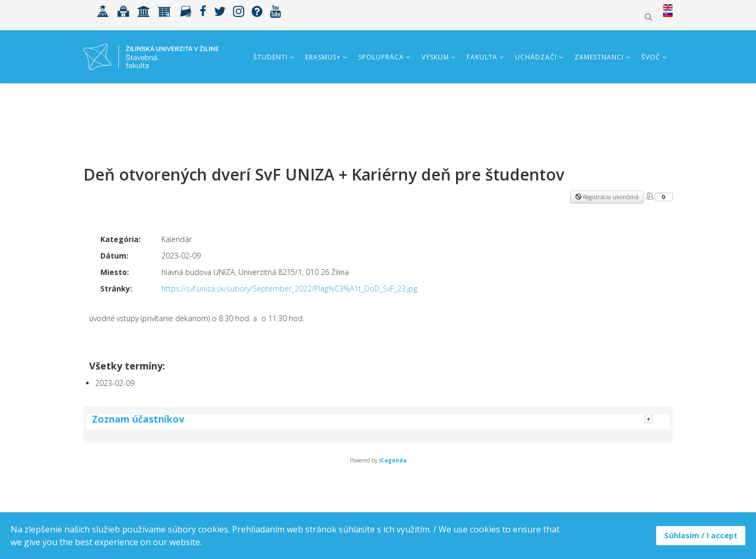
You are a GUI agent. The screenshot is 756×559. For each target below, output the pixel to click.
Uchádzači (536, 57)
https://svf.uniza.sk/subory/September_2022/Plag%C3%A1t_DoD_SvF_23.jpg (289, 289)
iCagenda (393, 460)
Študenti (270, 57)
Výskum (435, 57)
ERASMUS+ (323, 57)
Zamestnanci (599, 57)
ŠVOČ (651, 57)
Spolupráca (381, 57)
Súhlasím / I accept (701, 535)
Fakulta (482, 57)
